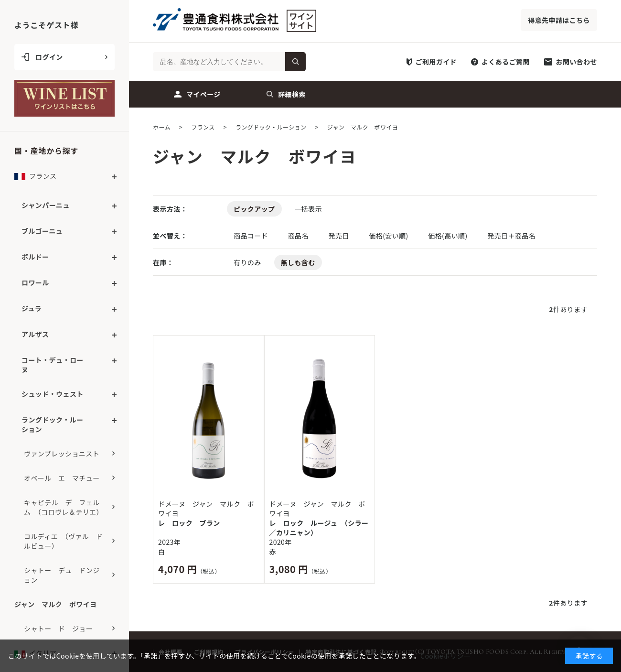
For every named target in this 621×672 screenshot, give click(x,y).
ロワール (35, 282)
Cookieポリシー (445, 656)
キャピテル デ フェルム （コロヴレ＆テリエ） (64, 507)
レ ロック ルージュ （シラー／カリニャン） (319, 528)
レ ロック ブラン (189, 523)
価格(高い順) (449, 236)
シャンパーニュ (46, 205)
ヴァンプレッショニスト (62, 454)
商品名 (299, 236)
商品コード (252, 236)
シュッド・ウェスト (53, 394)
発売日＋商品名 (511, 236)
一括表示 (308, 209)
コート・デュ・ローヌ (53, 365)
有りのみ (247, 262)
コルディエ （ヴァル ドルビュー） (63, 541)
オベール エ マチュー (62, 478)
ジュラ (32, 308)
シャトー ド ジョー (58, 629)
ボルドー (35, 257)
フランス (35, 179)
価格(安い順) (389, 236)
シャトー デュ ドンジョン (62, 575)
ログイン (49, 57)
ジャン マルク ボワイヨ (55, 604)
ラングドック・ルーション (53, 424)
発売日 (339, 236)
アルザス (35, 334)
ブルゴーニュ (42, 231)
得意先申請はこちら (559, 20)
